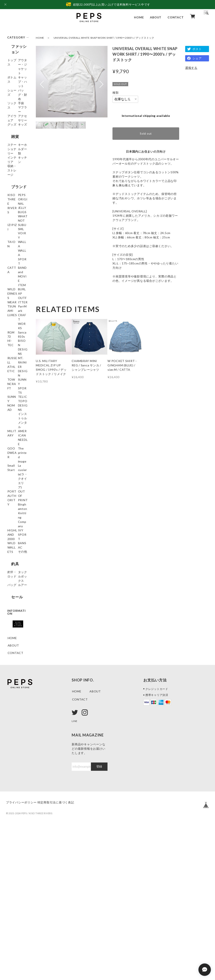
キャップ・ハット (17, 90)
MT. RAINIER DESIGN (17, 468)
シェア (197, 58)
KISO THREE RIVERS (17, 245)
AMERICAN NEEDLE (16, 553)
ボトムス (14, 80)
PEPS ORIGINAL (15, 256)
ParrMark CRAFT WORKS (14, 393)
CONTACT (176, 17)
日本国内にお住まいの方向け (146, 151)
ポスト (197, 49)
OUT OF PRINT (14, 620)
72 (10, 420)
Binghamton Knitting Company (16, 634)
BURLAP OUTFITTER (17, 367)
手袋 (11, 122)
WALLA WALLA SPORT (13, 322)
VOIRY (13, 303)
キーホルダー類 (17, 193)
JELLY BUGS (16, 266)
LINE (75, 873)
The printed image (16, 572)
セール (13, 742)
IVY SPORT (16, 657)
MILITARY (15, 544)
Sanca (12, 412)
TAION (13, 311)
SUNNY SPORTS (14, 491)
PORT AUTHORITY (17, 608)
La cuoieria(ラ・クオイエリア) (17, 594)
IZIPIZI (13, 281)
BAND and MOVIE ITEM (17, 344)
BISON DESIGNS (14, 444)
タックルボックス (17, 714)
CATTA (13, 334)
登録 (99, 919)
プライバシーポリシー (21, 955)
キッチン (14, 210)
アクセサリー (17, 144)
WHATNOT (16, 273)
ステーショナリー (17, 182)
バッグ (12, 723)
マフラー (14, 129)
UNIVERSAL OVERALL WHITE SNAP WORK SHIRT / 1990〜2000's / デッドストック (104, 38)
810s (11, 427)
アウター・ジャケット (17, 71)
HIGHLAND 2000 (16, 648)
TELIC (12, 513)
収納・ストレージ (17, 220)
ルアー (12, 731)
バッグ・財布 (17, 107)
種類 (116, 93)
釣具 (11, 695)
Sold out (146, 133)
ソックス (14, 114)
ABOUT (156, 17)
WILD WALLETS (15, 667)
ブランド (15, 233)
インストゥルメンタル (17, 534)
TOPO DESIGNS (14, 522)
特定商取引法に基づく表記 (62, 955)
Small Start (15, 582)
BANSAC (14, 676)
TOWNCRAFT (17, 479)
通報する (191, 68)
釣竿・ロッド (17, 704)
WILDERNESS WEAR (18, 355)
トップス (14, 61)
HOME (139, 17)
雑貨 (11, 170)
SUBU (12, 288)
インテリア (15, 203)
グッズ (12, 152)
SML (11, 296)
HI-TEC (13, 434)
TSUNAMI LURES (15, 379)
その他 (12, 684)
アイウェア (15, 137)
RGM (11, 405)
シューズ (14, 100)
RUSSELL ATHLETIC (15, 456)
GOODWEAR (17, 563)
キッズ (12, 159)
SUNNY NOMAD (14, 503)
